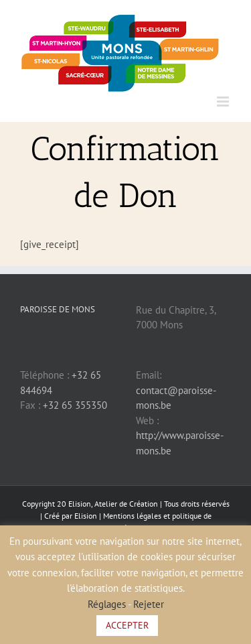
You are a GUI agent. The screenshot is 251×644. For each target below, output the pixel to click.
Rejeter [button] (149, 604)
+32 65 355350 (75, 405)
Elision (86, 516)
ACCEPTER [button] (127, 625)
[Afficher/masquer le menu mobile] (224, 102)
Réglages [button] (107, 604)
